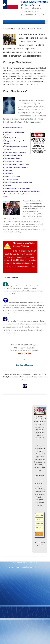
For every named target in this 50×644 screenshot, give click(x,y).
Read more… (35, 122)
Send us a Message (25, 365)
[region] (40, 411)
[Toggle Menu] (46, 22)
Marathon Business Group (31, 567)
